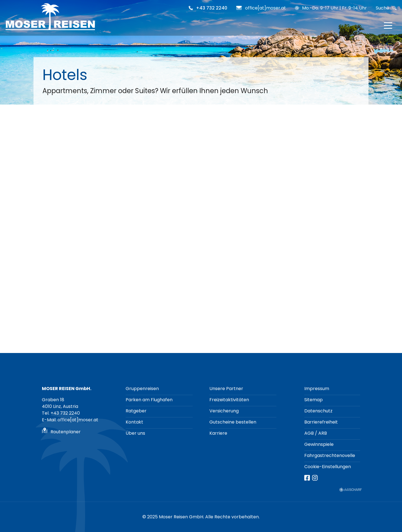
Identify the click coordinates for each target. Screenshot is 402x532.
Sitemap (314, 400)
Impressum (317, 389)
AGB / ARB (316, 433)
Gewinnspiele (319, 444)
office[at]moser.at (265, 8)
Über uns (135, 433)
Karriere (218, 433)
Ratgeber (136, 411)
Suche (382, 8)
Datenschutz (318, 411)
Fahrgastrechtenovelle (330, 455)
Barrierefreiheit (321, 422)
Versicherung (224, 411)
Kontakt (134, 422)
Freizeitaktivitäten (229, 400)
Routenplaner (66, 432)
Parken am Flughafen (149, 400)
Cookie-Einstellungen (328, 467)
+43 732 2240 (212, 8)
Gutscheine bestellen (233, 422)
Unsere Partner (226, 389)
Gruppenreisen (142, 389)
